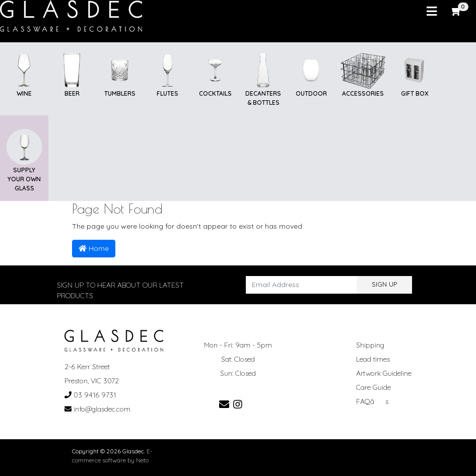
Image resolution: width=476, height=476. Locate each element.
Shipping (370, 345)
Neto (142, 460)
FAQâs (372, 401)
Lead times (373, 359)
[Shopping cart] (457, 12)
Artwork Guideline (384, 373)
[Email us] (224, 404)
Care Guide (373, 387)
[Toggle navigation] (432, 12)
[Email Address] (301, 285)
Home (94, 248)
